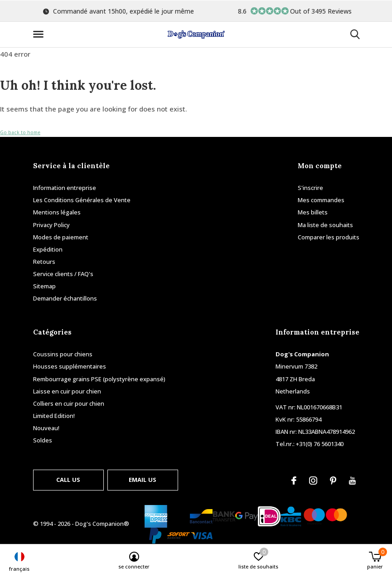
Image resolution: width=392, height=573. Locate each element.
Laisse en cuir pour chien (67, 391)
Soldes (43, 440)
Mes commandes (321, 200)
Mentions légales (57, 212)
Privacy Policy (51, 225)
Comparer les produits (329, 237)
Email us (143, 480)
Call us (68, 480)
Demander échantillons (65, 298)
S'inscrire (310, 188)
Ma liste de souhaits (325, 225)
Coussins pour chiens (63, 354)
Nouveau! (46, 428)
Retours (44, 262)
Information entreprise (65, 188)
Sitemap (44, 286)
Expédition (48, 249)
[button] (40, 34)
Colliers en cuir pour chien (69, 403)
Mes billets (313, 212)
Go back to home (20, 132)
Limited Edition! (54, 416)
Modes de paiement (61, 237)
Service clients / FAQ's (63, 274)
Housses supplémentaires (70, 366)
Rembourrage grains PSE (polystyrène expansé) (99, 379)
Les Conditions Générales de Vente (82, 200)
